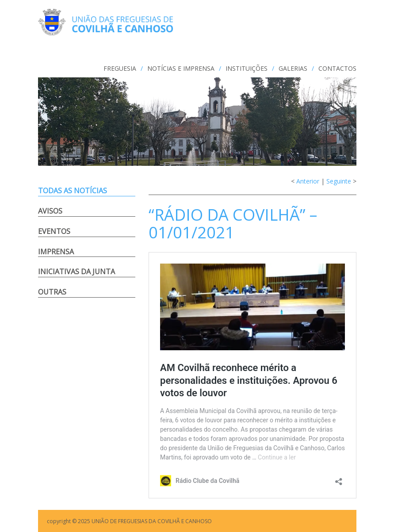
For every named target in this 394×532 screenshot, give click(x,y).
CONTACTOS (337, 68)
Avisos (50, 211)
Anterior (308, 181)
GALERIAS (293, 68)
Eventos (54, 231)
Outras (52, 292)
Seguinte (339, 181)
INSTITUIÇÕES (247, 68)
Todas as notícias (73, 191)
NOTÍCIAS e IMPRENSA (181, 68)
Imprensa (56, 252)
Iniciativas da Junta (77, 272)
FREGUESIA (120, 68)
